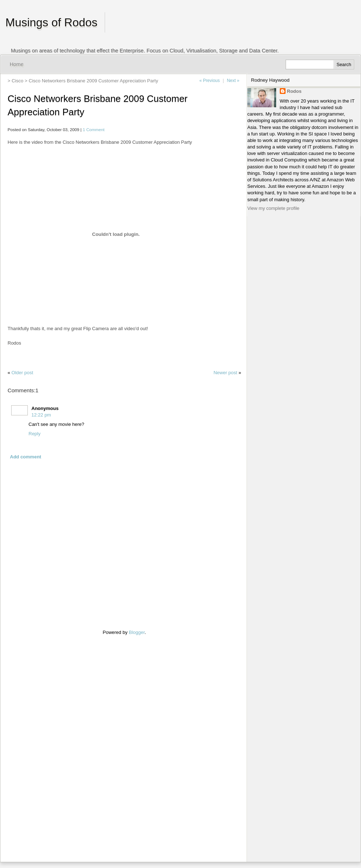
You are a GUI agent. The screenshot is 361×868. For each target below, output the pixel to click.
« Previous (209, 81)
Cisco (18, 81)
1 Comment (93, 129)
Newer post (225, 373)
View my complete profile (273, 208)
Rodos (294, 91)
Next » (233, 81)
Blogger (137, 632)
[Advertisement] (29, 744)
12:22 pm (41, 415)
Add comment (26, 457)
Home (17, 64)
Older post (22, 373)
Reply (34, 434)
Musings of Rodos (51, 22)
